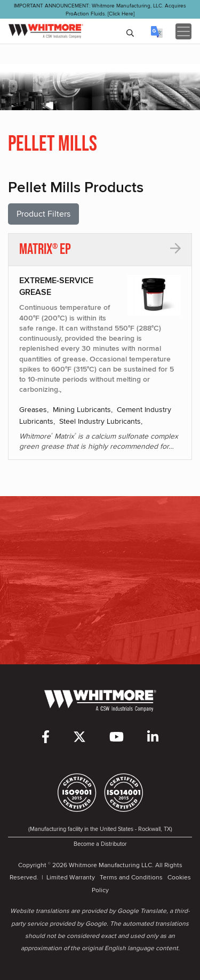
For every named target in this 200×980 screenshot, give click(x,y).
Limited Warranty (71, 877)
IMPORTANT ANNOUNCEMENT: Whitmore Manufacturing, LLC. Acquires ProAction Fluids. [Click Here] (100, 9)
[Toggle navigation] (183, 31)
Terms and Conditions (131, 877)
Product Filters (43, 214)
